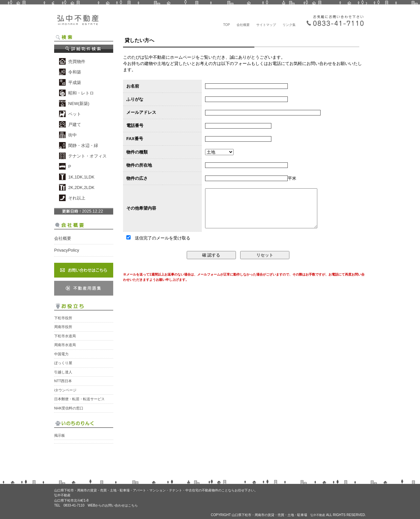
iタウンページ (65, 390)
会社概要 (243, 25)
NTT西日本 (63, 381)
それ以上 (77, 198)
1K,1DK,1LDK (81, 177)
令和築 (75, 72)
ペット (75, 114)
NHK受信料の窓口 (69, 408)
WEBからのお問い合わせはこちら (113, 505)
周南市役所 (63, 327)
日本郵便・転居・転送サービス (79, 399)
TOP (227, 25)
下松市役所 (63, 318)
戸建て (75, 125)
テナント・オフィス (87, 156)
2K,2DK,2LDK (81, 187)
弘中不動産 (77, 21)
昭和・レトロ (81, 93)
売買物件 (77, 62)
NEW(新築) (79, 104)
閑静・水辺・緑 (83, 145)
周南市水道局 (65, 345)
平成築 (75, 83)
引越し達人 (63, 372)
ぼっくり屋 (63, 363)
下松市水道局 (65, 336)
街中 (73, 135)
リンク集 (289, 25)
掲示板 (60, 435)
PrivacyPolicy (67, 250)
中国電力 (61, 354)
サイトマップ (266, 25)
